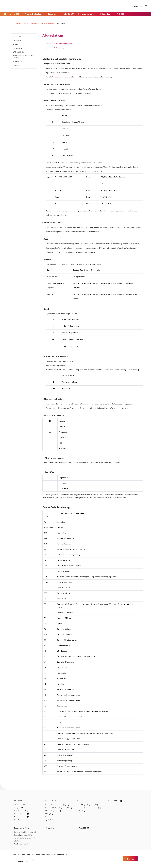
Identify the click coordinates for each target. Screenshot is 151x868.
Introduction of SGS (20, 805)
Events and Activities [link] (84, 14)
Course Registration (47, 23)
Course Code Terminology (56, 48)
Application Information (52, 820)
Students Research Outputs (22, 811)
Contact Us (17, 820)
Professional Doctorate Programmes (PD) (59, 808)
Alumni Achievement (21, 817)
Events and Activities (22, 828)
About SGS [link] (14, 14)
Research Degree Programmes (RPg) (57, 805)
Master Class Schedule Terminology (59, 43)
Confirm (130, 859)
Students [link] (51, 14)
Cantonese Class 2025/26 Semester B (25, 832)
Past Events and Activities (22, 844)
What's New (18, 841)
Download (48, 817)
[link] (146, 6)
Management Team (20, 808)
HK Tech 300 (83, 828)
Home (5, 14)
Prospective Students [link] (33, 14)
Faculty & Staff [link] (66, 14)
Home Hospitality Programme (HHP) (25, 838)
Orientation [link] (103, 14)
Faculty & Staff (115, 801)
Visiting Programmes (51, 814)
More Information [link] (22, 861)
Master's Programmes (31, 23)
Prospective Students (53, 801)
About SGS (18, 801)
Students (18, 23)
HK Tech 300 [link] (116, 14)
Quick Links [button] (136, 6)
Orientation (50, 828)
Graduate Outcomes (21, 814)
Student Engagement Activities (23, 835)
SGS (10, 23)
